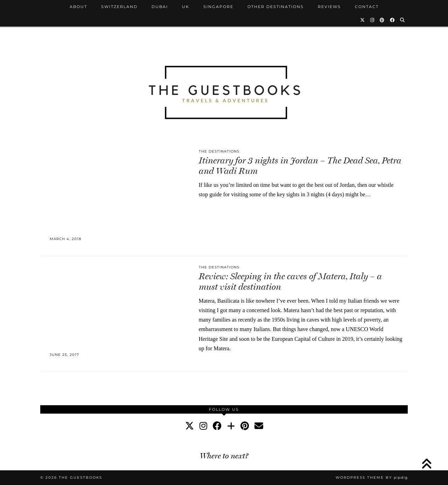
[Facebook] (393, 20)
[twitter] (190, 426)
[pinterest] (245, 426)
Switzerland (119, 7)
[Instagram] (373, 20)
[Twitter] (363, 20)
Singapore (218, 7)
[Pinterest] (382, 20)
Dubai (160, 7)
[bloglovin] (231, 426)
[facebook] (217, 426)
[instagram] (203, 426)
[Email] (259, 426)
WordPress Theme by (372, 477)
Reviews (329, 7)
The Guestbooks (80, 477)
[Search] (403, 20)
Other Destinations (276, 7)
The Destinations (219, 151)
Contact (367, 7)
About (78, 7)
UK (186, 7)
